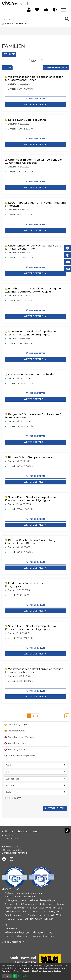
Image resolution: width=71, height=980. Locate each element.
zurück (9, 54)
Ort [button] (35, 772)
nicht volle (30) (13, 798)
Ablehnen (7, 976)
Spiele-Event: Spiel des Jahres (27, 120)
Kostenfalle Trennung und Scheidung (33, 374)
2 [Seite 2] (33, 716)
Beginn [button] (35, 765)
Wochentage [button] (35, 779)
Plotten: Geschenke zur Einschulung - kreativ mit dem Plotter (31, 542)
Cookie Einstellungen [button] (13, 942)
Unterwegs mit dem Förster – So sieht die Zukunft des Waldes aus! (33, 161)
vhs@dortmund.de (19, 853)
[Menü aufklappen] (64, 10)
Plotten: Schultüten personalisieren (31, 457)
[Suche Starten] (67, 19)
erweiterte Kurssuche (14, 24)
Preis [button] (35, 792)
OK (15, 976)
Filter (7, 68)
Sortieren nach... (55, 68)
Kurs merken (35, 99)
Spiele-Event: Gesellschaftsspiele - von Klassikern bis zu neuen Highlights (31, 333)
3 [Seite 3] (37, 716)
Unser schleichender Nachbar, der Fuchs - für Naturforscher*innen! (34, 247)
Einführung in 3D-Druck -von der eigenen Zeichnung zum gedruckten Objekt (34, 290)
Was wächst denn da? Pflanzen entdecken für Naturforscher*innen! (34, 78)
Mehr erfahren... (25, 976)
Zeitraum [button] (35, 785)
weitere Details (36, 105)
